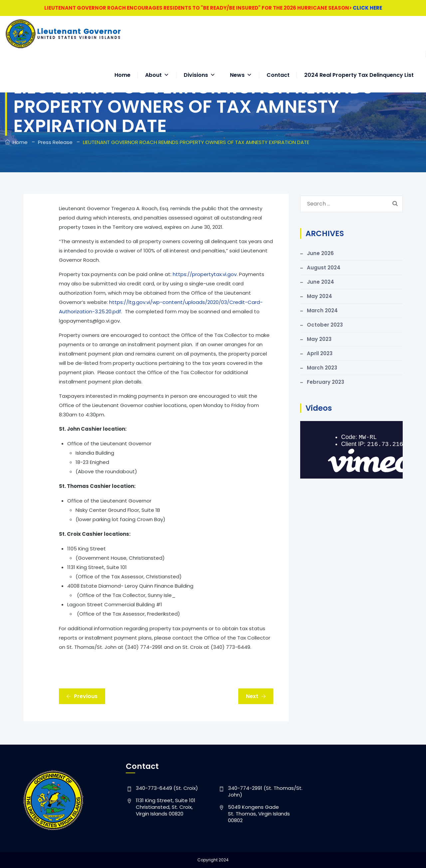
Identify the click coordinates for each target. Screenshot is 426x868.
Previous (82, 696)
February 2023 (325, 382)
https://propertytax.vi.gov (205, 274)
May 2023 (319, 339)
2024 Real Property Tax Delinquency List (359, 68)
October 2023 (325, 325)
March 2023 (322, 368)
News (241, 68)
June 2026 (320, 253)
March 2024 (322, 310)
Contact (278, 68)
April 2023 (320, 353)
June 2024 (320, 282)
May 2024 (319, 296)
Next (256, 696)
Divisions (200, 68)
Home (122, 68)
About (157, 68)
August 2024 (324, 268)
